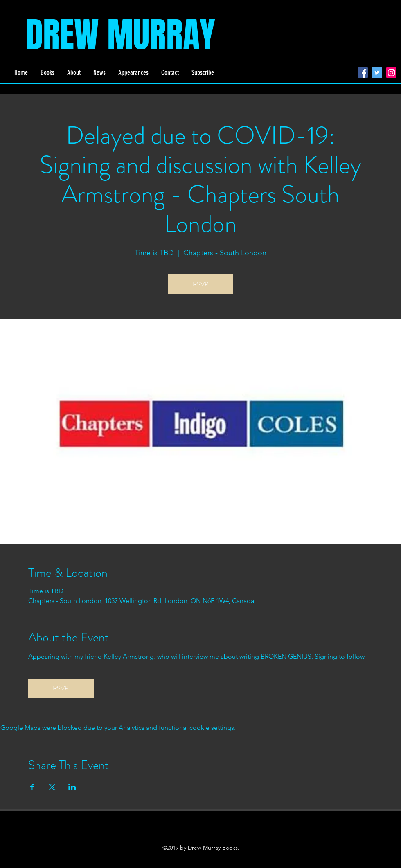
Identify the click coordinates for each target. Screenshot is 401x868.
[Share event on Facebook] (32, 787)
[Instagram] (391, 73)
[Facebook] (363, 73)
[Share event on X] (52, 787)
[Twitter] (377, 73)
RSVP (201, 284)
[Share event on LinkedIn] (72, 787)
